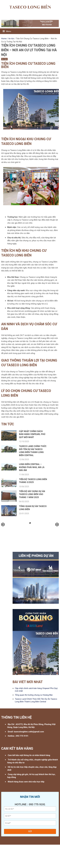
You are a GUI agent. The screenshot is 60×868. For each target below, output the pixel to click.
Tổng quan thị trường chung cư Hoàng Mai (34, 695)
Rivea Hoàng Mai (10, 851)
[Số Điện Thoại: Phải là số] (30, 816)
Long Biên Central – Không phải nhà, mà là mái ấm (32, 467)
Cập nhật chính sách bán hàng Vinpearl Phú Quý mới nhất (32, 434)
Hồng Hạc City (24, 851)
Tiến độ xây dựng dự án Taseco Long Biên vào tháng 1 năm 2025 (32, 494)
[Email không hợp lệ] (30, 823)
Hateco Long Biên (39, 851)
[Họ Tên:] (30, 809)
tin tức (4, 59)
